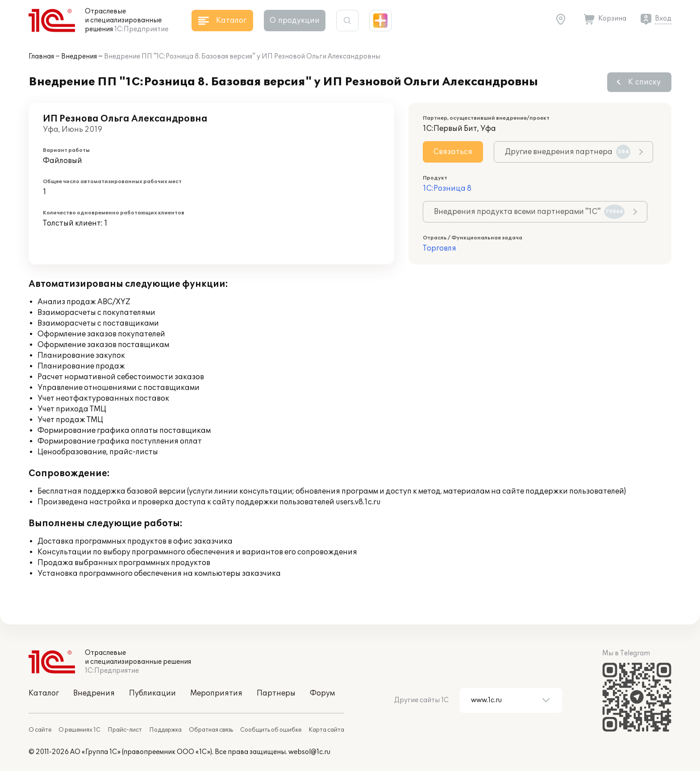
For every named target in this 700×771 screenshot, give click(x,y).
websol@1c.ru (309, 752)
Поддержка (165, 730)
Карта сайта (326, 730)
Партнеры (276, 693)
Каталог (44, 693)
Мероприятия (216, 693)
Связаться (453, 152)
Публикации (152, 693)
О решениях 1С (79, 730)
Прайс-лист (125, 730)
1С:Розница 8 (447, 189)
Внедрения (79, 57)
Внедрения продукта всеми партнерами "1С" (529, 212)
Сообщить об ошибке (271, 730)
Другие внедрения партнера (568, 152)
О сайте (40, 730)
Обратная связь (211, 730)
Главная (41, 57)
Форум (322, 693)
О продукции (295, 21)
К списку (644, 82)
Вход (663, 19)
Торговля (440, 248)
